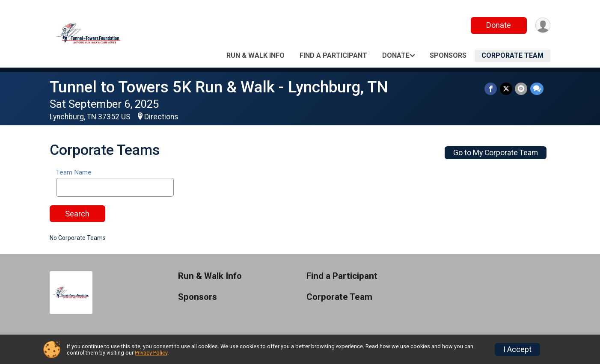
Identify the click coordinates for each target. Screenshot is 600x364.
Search (77, 214)
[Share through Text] (537, 89)
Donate (498, 25)
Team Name (74, 173)
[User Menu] (542, 25)
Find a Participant (333, 55)
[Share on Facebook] (492, 89)
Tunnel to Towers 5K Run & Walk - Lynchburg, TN (219, 87)
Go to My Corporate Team (496, 153)
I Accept (517, 349)
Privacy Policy (151, 353)
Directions (161, 117)
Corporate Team (512, 55)
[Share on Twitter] (506, 89)
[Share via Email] (521, 89)
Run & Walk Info (255, 55)
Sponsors (448, 55)
